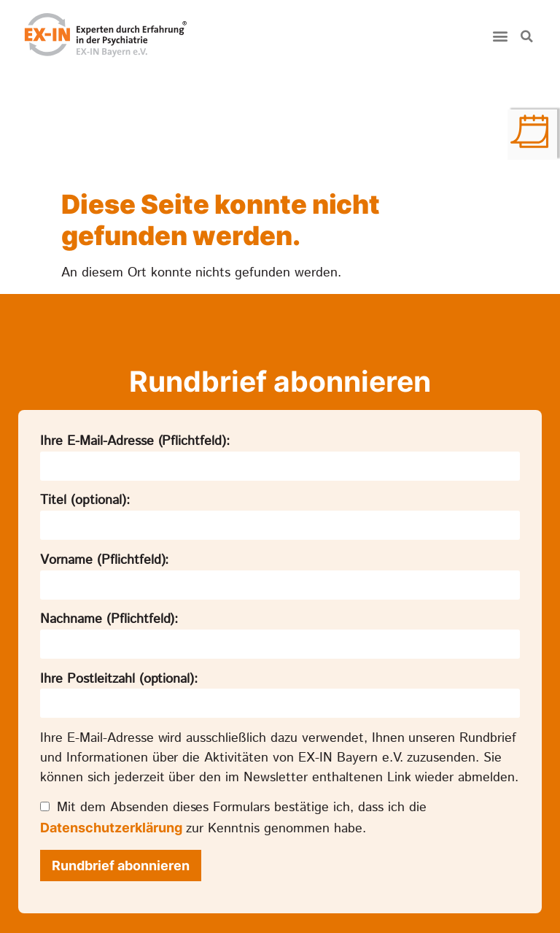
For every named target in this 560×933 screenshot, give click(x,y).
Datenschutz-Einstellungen (455, 904)
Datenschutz (254, 904)
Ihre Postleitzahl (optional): (119, 568)
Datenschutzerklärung (111, 717)
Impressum (336, 904)
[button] (501, 36)
